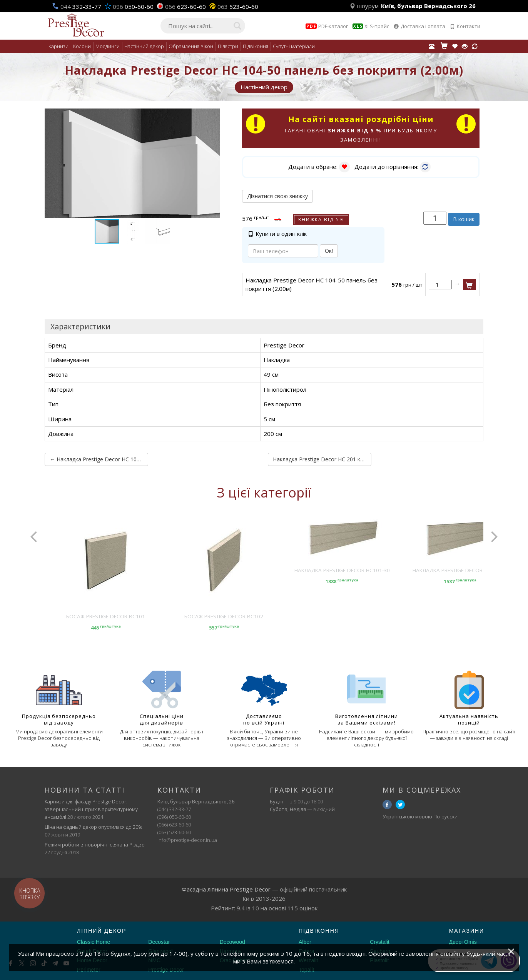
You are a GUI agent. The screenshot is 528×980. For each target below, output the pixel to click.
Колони (82, 46)
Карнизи (58, 46)
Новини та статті (85, 790)
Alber (305, 942)
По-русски (445, 816)
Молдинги (108, 46)
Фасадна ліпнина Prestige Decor (226, 889)
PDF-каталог (327, 26)
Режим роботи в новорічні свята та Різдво (95, 845)
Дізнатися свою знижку (277, 196)
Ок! (329, 251)
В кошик (464, 219)
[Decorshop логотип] (31, 940)
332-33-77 (81, 7)
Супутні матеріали (294, 46)
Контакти (465, 26)
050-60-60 (133, 7)
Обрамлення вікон (191, 46)
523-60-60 (238, 7)
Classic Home (94, 942)
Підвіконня (256, 46)
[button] (213, 115)
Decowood (232, 942)
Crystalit (380, 942)
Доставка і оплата (419, 26)
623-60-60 (185, 7)
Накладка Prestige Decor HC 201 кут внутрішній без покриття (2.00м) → (322, 459)
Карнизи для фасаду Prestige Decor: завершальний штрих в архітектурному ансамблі (91, 809)
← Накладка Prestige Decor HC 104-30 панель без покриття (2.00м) (99, 459)
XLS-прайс (371, 26)
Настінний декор (144, 46)
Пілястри (228, 46)
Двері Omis (463, 942)
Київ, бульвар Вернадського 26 (428, 6)
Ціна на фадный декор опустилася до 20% (94, 827)
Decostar (159, 942)
